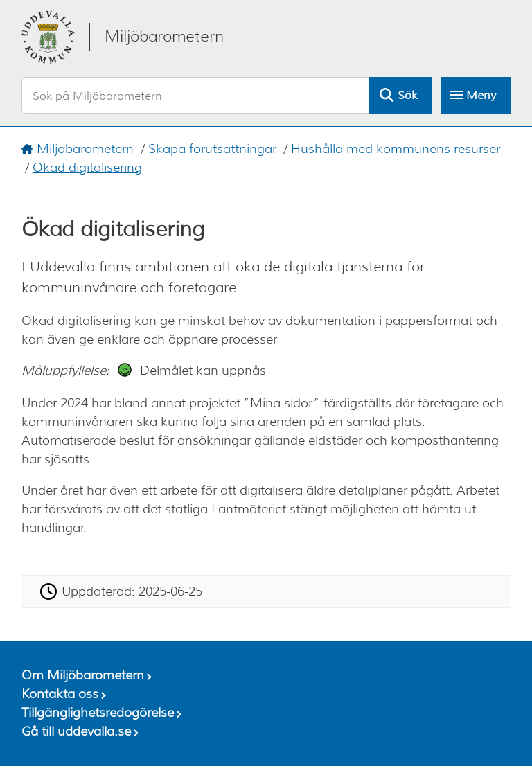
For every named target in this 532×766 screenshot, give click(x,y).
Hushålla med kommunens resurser (396, 149)
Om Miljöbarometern (83, 675)
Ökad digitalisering (87, 168)
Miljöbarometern (85, 149)
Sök (407, 95)
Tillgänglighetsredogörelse (98, 713)
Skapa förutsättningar (212, 149)
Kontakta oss (60, 694)
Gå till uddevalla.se (76, 731)
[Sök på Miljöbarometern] (196, 95)
